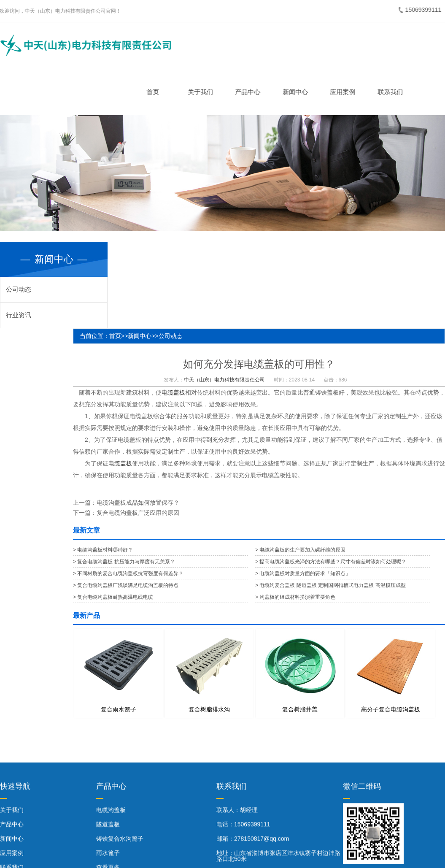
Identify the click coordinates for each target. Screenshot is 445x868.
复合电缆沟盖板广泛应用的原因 (138, 513)
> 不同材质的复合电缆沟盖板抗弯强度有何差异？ (128, 573)
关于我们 (203, 92)
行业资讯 (19, 315)
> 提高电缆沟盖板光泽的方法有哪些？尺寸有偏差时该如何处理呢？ (331, 562)
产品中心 (251, 92)
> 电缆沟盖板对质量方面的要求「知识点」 (303, 573)
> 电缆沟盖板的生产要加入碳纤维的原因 (300, 550)
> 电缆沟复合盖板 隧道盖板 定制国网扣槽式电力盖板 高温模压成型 (330, 585)
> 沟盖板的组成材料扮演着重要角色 (295, 597)
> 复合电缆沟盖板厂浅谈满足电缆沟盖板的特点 (126, 585)
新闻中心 (298, 92)
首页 (156, 92)
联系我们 (393, 92)
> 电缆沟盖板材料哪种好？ (103, 550)
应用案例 (346, 92)
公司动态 (19, 289)
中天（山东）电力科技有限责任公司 (224, 380)
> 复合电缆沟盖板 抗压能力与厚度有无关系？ (124, 562)
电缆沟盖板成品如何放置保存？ (138, 503)
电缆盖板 (173, 392)
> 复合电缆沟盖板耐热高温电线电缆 (113, 597)
